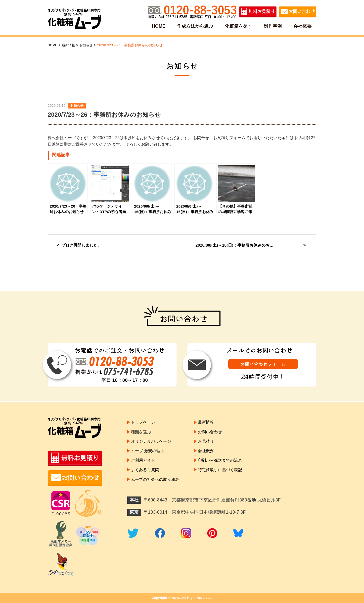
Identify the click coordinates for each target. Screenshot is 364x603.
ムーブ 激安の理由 (150, 455)
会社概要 (302, 26)
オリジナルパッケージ (154, 444)
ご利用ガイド (145, 466)
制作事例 (272, 26)
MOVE (176, 598)
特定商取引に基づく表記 (229, 476)
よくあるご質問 (147, 476)
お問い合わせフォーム (263, 365)
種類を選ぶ (142, 434)
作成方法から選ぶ (196, 26)
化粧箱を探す (239, 26)
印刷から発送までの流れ (229, 466)
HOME (159, 26)
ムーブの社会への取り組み (158, 487)
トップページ (145, 423)
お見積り (213, 444)
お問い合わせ (217, 434)
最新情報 (70, 45)
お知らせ (89, 45)
